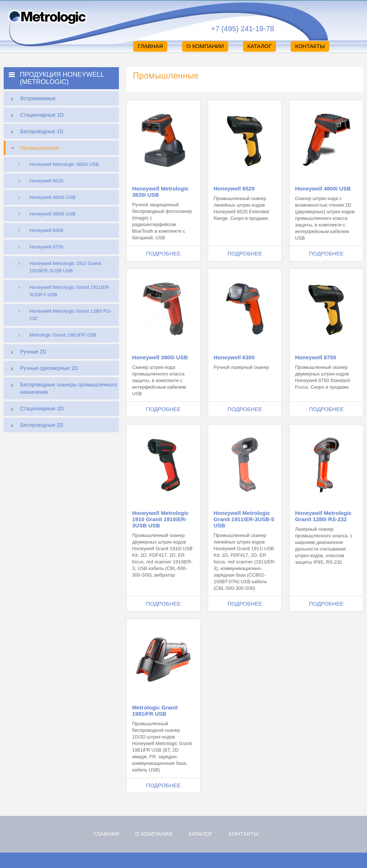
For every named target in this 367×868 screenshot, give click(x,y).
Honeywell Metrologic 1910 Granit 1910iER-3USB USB (65, 267)
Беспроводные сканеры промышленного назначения (62, 388)
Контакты (310, 46)
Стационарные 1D (35, 116)
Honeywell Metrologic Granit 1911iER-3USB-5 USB (70, 291)
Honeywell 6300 (46, 230)
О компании (205, 46)
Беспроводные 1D (35, 132)
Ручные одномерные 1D (43, 369)
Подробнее (163, 253)
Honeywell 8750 (46, 247)
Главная (150, 46)
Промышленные (33, 148)
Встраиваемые (31, 99)
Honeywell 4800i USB (52, 197)
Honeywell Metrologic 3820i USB (64, 164)
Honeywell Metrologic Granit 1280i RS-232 (70, 315)
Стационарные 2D (35, 409)
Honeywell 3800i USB (52, 214)
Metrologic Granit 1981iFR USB (63, 335)
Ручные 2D (27, 352)
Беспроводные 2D (35, 426)
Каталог (259, 46)
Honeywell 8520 (46, 181)
